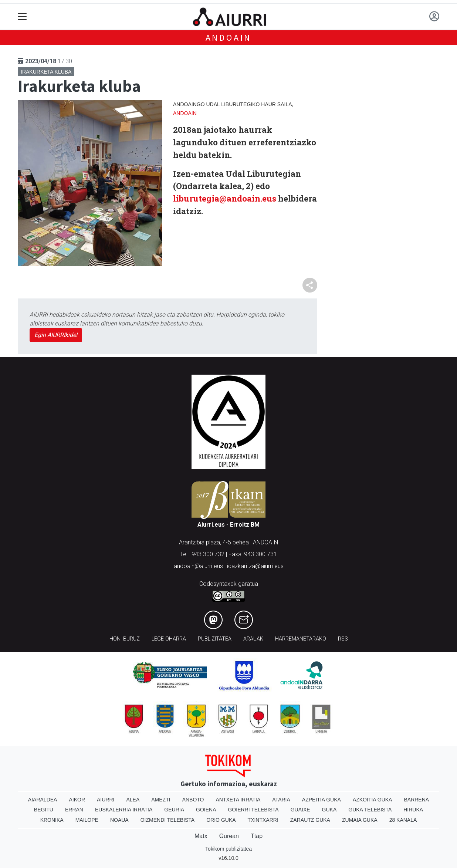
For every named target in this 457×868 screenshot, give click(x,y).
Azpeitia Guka (321, 800)
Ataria (281, 800)
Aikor (77, 800)
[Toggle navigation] (22, 17)
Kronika (52, 820)
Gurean (229, 836)
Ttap (257, 836)
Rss (343, 639)
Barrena (416, 800)
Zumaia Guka (360, 820)
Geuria (174, 810)
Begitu (44, 810)
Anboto (193, 800)
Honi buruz (125, 639)
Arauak (253, 639)
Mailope (87, 820)
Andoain (229, 38)
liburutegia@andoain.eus (225, 198)
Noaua (119, 820)
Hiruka (413, 810)
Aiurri (106, 800)
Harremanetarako (301, 639)
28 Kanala (403, 820)
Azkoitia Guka (373, 800)
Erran (74, 810)
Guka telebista (370, 810)
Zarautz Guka (310, 820)
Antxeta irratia (238, 800)
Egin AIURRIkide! (56, 335)
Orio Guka (221, 820)
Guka (329, 810)
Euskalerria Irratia (124, 810)
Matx (201, 836)
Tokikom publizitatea (228, 849)
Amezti (161, 800)
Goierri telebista (253, 810)
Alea (133, 800)
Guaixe (300, 810)
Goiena (206, 810)
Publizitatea (215, 639)
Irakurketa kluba (46, 72)
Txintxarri (263, 820)
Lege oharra (169, 639)
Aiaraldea (43, 800)
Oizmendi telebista (168, 820)
